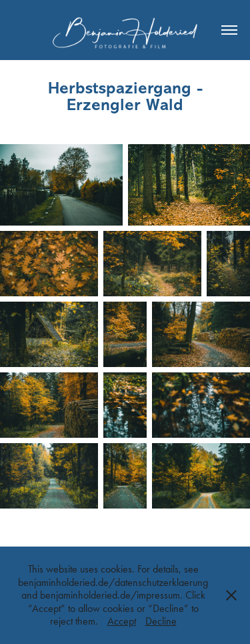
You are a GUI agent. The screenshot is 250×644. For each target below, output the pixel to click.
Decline (161, 621)
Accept (122, 621)
